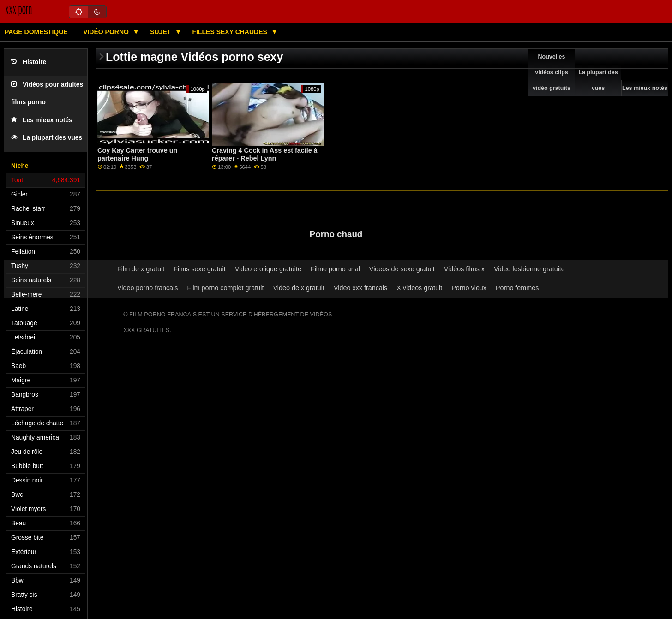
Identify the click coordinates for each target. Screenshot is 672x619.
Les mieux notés (42, 120)
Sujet (161, 32)
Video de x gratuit (299, 288)
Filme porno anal (335, 269)
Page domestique (36, 32)
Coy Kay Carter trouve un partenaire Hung (137, 154)
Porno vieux (469, 288)
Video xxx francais (360, 288)
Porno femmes (517, 288)
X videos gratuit (419, 288)
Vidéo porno (107, 32)
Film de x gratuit (141, 269)
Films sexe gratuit (200, 269)
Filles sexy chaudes (231, 32)
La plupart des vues (47, 138)
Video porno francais (147, 288)
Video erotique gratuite (268, 269)
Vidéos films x (464, 269)
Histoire (29, 62)
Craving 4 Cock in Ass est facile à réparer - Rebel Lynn (265, 154)
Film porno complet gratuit (225, 288)
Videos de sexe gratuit (402, 269)
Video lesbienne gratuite (529, 269)
